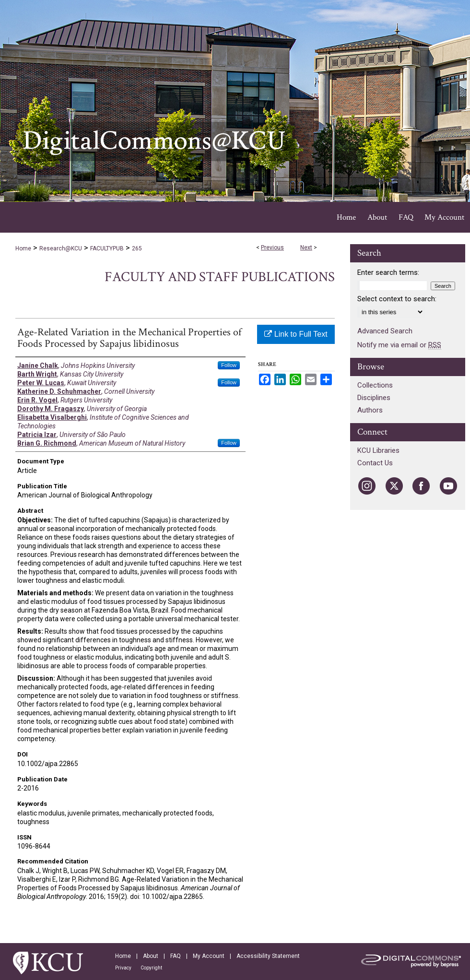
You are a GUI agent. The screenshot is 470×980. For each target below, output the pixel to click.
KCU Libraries (378, 450)
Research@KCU (61, 248)
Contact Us (375, 463)
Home (23, 248)
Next (306, 248)
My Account (209, 956)
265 (137, 248)
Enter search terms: (388, 272)
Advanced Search (385, 331)
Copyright (151, 968)
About (151, 956)
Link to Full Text (296, 334)
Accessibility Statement (268, 956)
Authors (370, 410)
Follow (229, 365)
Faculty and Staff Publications (220, 277)
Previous (272, 248)
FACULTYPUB (107, 248)
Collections (375, 385)
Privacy (123, 968)
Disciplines (374, 398)
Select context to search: (397, 299)
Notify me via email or (399, 345)
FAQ (176, 956)
